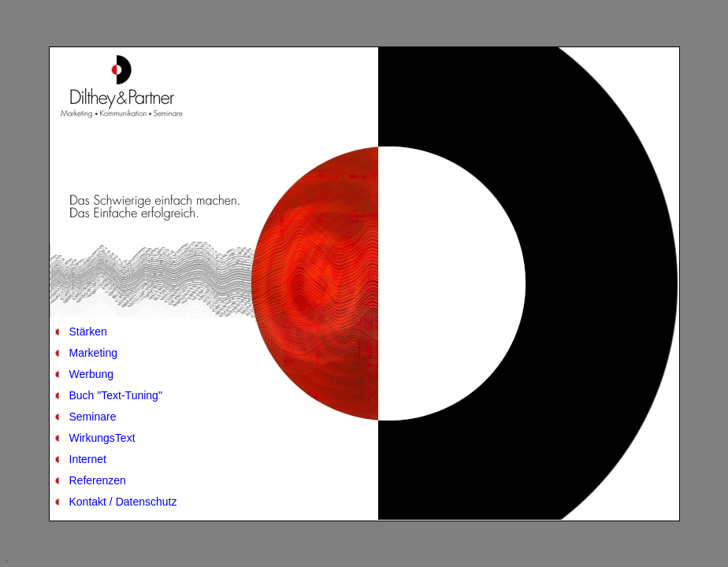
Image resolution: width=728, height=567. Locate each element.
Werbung (92, 374)
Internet (88, 459)
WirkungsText (102, 438)
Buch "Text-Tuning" (116, 395)
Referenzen (98, 480)
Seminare (93, 417)
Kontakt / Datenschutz (123, 502)
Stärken (88, 332)
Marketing (93, 353)
